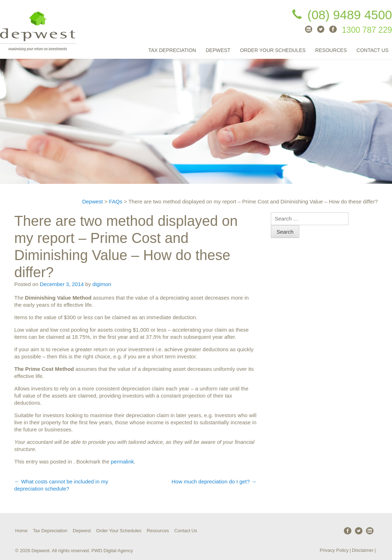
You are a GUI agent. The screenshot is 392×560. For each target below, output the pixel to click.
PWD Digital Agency (112, 551)
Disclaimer (363, 550)
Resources (331, 50)
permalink (122, 462)
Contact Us (372, 50)
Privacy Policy (334, 550)
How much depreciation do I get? (214, 481)
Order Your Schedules (273, 50)
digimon (102, 284)
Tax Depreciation (172, 50)
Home (22, 531)
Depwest (218, 50)
